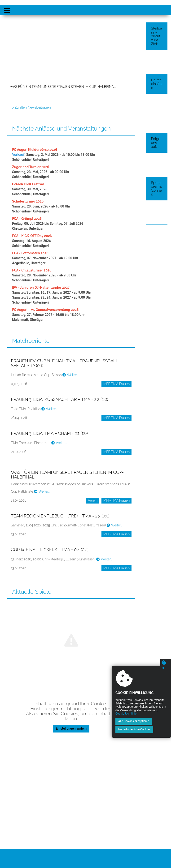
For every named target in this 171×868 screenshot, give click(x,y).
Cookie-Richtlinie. (126, 714)
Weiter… (70, 375)
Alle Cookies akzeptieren (134, 721)
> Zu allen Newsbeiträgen (31, 107)
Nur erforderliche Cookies (134, 729)
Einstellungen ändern (71, 728)
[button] (14, 58)
